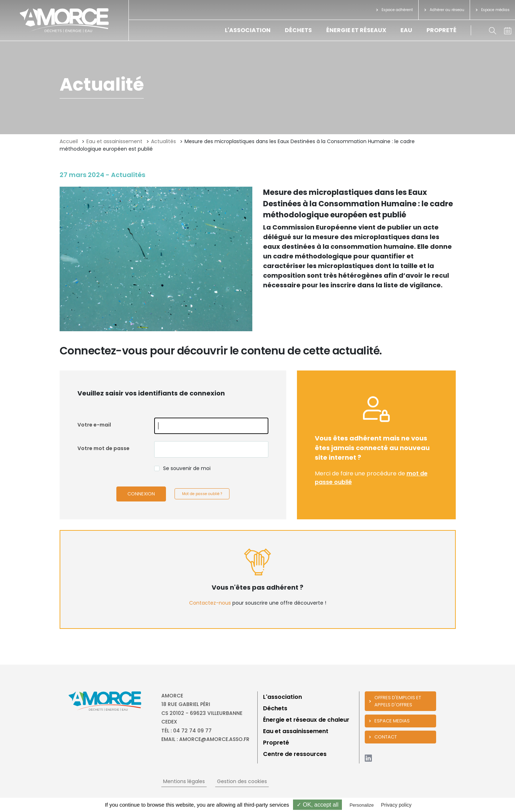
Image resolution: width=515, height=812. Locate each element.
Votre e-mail (94, 425)
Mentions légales (184, 781)
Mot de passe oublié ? (202, 494)
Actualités (163, 141)
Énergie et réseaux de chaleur (306, 720)
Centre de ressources (295, 754)
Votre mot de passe (103, 448)
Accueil (69, 141)
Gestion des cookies (242, 781)
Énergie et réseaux (356, 30)
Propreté (441, 30)
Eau (406, 30)
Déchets (298, 30)
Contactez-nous (210, 603)
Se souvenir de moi (187, 468)
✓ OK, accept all (317, 805)
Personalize (362, 805)
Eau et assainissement (114, 141)
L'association (248, 30)
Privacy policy (396, 805)
